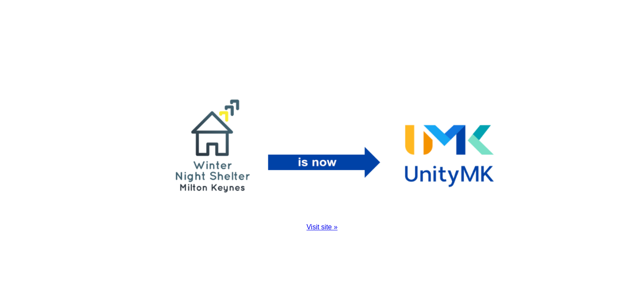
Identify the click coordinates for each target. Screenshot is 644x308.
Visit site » (322, 227)
